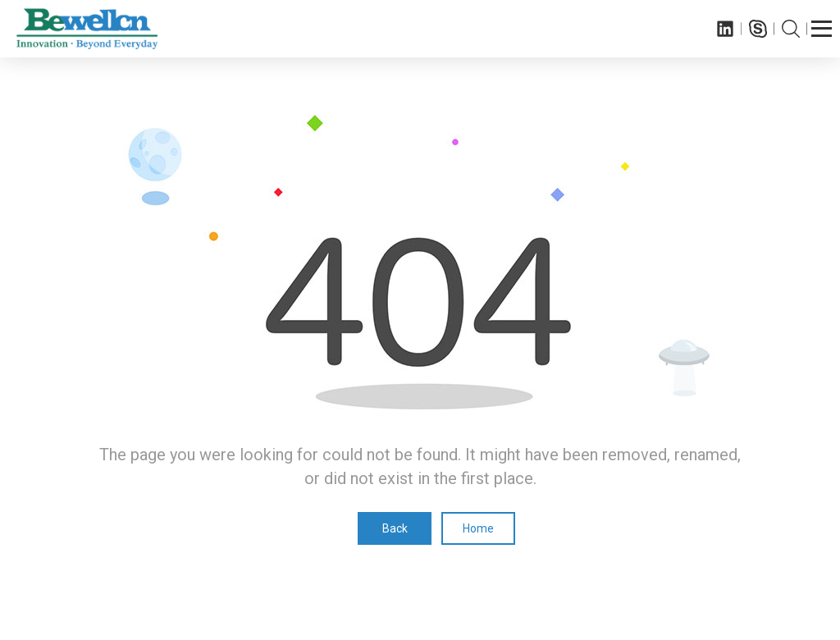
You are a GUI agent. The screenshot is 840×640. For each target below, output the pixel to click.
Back (395, 528)
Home (478, 528)
